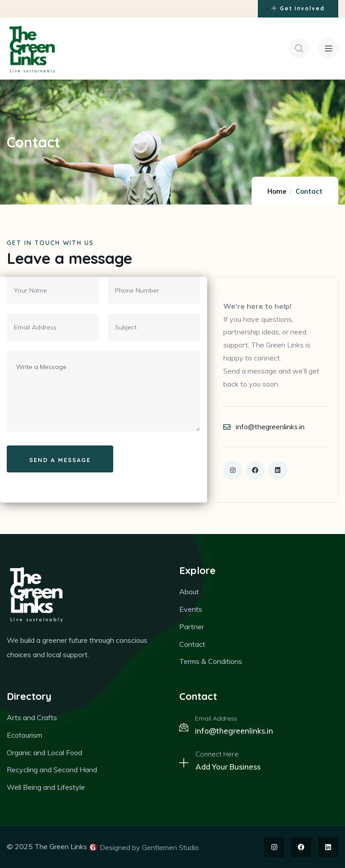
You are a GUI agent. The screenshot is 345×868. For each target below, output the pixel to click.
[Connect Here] (184, 763)
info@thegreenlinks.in (234, 731)
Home (277, 192)
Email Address (216, 719)
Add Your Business (228, 767)
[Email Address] (184, 728)
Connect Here (217, 754)
